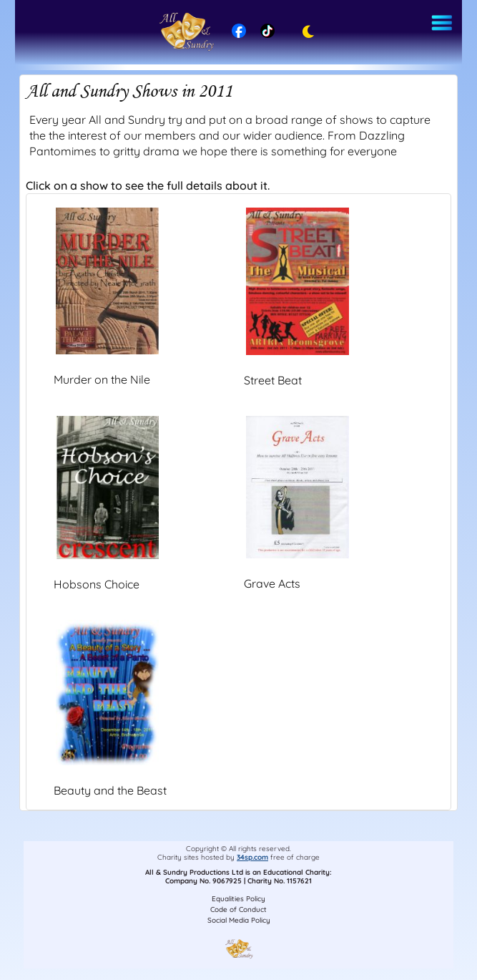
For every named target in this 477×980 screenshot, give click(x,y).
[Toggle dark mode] (305, 32)
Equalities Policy (238, 899)
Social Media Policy (239, 921)
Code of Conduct (238, 910)
